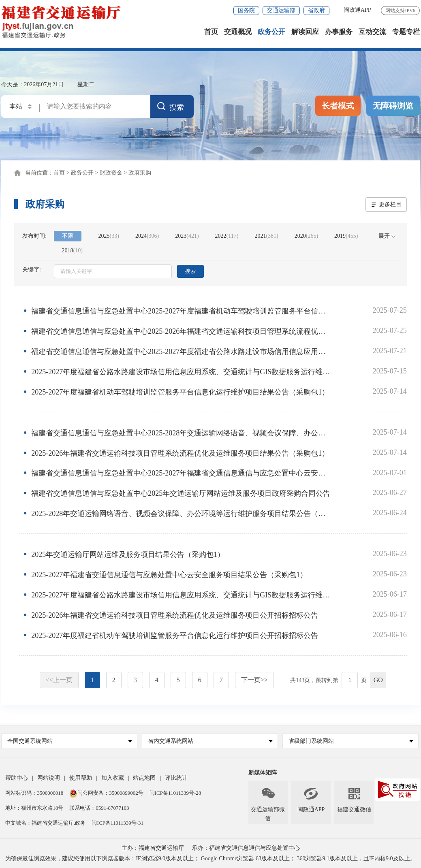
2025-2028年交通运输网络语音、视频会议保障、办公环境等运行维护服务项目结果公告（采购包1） (181, 514)
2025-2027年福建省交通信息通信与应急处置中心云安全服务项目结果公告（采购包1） (169, 575)
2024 (147, 236)
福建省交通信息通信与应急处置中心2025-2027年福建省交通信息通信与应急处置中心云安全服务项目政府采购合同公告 (181, 473)
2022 (227, 236)
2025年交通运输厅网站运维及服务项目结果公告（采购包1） (128, 555)
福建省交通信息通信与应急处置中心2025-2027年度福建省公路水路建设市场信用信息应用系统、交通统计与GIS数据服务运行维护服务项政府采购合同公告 (181, 352)
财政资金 (111, 173)
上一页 (59, 680)
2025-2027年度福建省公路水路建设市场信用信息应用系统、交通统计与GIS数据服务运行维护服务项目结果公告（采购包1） (181, 372)
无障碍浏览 (393, 106)
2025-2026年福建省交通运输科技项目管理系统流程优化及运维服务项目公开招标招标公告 (175, 615)
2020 (306, 236)
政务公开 (271, 32)
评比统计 (176, 778)
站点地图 (144, 778)
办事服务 (339, 32)
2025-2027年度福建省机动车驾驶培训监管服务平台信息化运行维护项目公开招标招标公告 (175, 636)
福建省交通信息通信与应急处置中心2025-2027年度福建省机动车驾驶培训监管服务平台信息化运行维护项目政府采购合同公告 (181, 311)
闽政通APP (357, 10)
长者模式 (338, 106)
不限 (68, 236)
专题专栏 (406, 32)
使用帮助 (81, 778)
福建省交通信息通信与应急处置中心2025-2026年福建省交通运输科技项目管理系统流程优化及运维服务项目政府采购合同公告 (181, 332)
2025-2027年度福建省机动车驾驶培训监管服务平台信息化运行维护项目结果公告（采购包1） (180, 392)
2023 (187, 236)
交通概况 (238, 32)
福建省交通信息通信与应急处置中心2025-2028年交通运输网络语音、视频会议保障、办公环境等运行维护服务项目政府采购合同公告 (181, 433)
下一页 (254, 680)
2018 (72, 251)
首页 (211, 32)
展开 (384, 236)
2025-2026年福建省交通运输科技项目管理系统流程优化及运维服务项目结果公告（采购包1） (180, 453)
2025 (109, 236)
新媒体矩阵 (263, 773)
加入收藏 (113, 778)
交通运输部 (281, 10)
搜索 (190, 272)
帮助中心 (17, 778)
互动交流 (372, 32)
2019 (346, 236)
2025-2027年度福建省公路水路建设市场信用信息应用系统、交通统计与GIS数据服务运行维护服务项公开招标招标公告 (181, 595)
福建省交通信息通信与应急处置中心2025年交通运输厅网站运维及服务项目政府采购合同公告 (181, 494)
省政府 (316, 10)
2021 (266, 236)
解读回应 (305, 32)
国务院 (246, 10)
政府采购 (140, 173)
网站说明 (49, 778)
